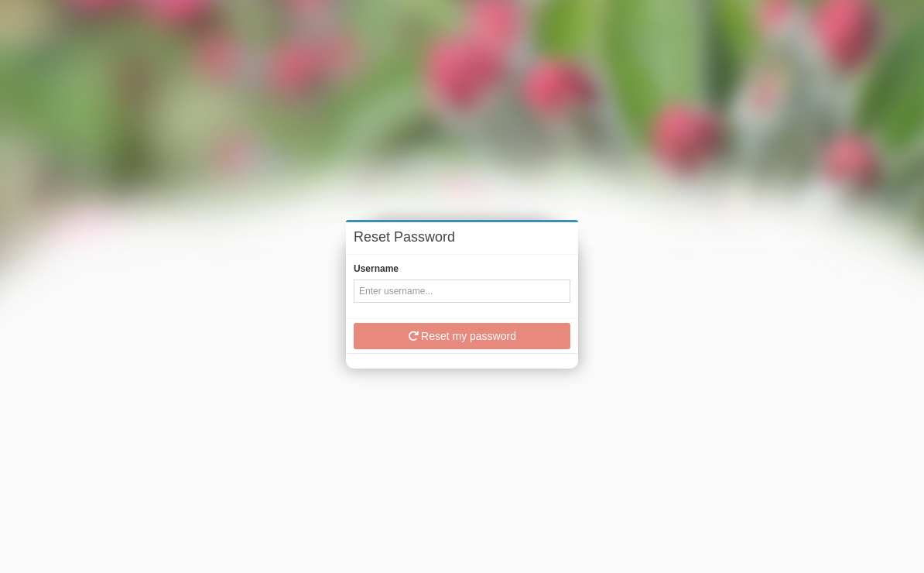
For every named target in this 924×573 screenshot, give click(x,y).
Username (376, 269)
